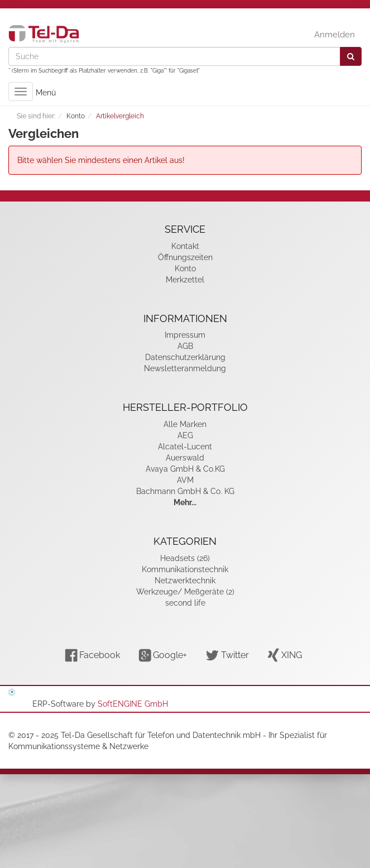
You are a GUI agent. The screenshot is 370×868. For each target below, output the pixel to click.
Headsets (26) (185, 558)
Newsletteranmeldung (185, 368)
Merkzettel (185, 280)
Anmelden (335, 35)
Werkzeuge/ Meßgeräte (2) (185, 592)
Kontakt (185, 246)
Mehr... (185, 502)
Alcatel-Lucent (185, 447)
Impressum (185, 335)
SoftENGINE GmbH (133, 704)
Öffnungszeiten (185, 257)
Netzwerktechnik (185, 581)
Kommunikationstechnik (185, 569)
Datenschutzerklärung (185, 357)
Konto (185, 268)
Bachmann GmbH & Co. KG (185, 491)
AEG (185, 435)
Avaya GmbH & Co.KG (185, 469)
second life (185, 603)
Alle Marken (185, 424)
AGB (185, 346)
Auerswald (185, 458)
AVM (185, 480)
